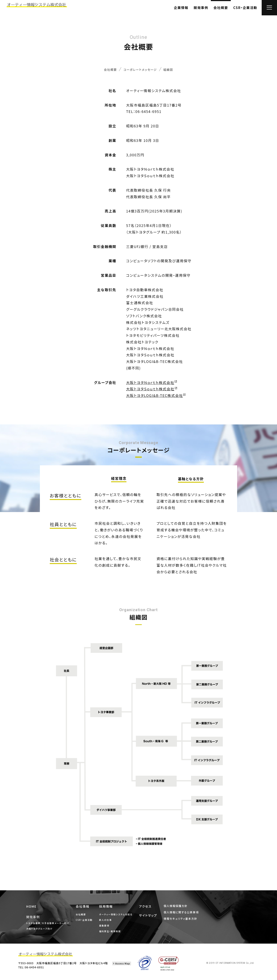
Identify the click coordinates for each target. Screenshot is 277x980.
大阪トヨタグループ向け (43, 930)
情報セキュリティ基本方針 (179, 919)
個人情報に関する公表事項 (180, 913)
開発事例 (201, 8)
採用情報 (110, 909)
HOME (36, 909)
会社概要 (221, 8)
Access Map (123, 966)
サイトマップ (151, 916)
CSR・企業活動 (245, 8)
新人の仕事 (109, 922)
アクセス (148, 908)
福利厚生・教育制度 (114, 933)
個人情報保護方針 (175, 908)
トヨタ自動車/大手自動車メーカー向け (51, 925)
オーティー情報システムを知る (119, 917)
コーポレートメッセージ (141, 70)
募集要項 (108, 928)
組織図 (174, 70)
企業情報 (181, 8)
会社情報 (86, 909)
